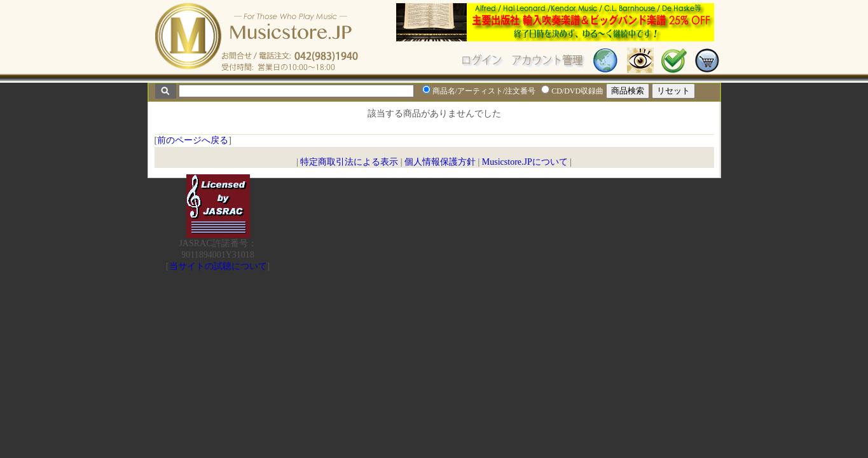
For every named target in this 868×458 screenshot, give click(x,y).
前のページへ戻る (193, 140)
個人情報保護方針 (440, 162)
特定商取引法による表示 (349, 162)
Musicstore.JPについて (525, 162)
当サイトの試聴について (218, 266)
